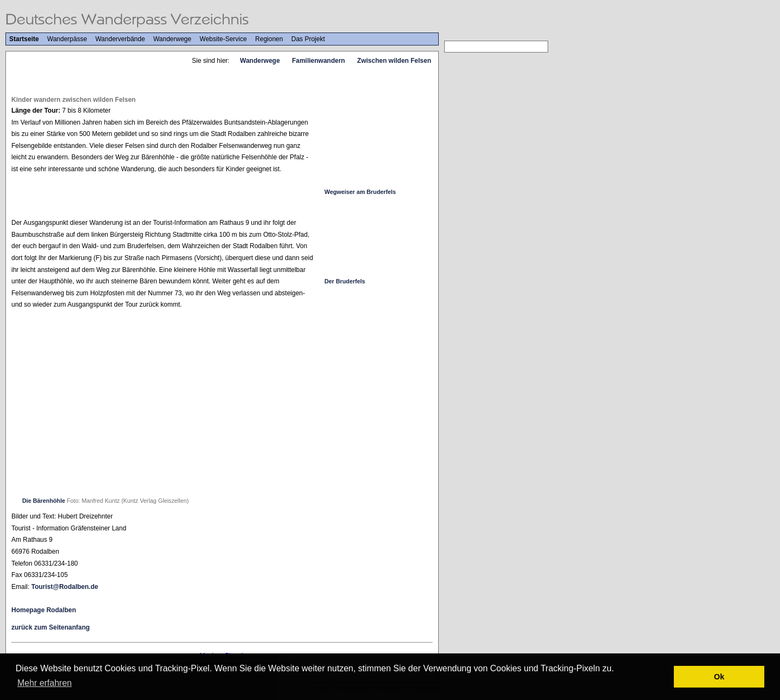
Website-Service (223, 39)
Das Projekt (308, 39)
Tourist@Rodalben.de (65, 587)
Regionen (269, 39)
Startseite (24, 39)
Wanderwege (172, 39)
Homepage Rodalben (44, 610)
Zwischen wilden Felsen (394, 61)
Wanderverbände (120, 39)
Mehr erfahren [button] (45, 683)
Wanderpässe (67, 39)
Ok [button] (719, 677)
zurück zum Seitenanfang (51, 627)
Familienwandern (318, 61)
